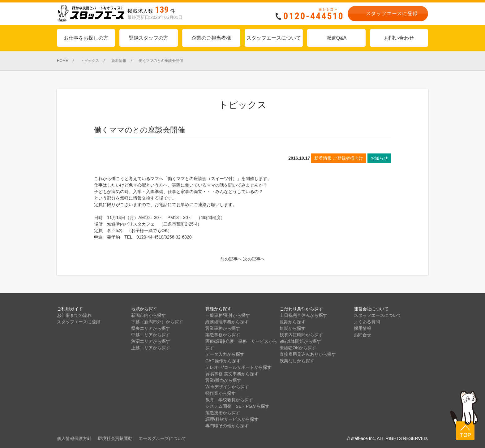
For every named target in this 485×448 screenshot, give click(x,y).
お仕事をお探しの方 (86, 38)
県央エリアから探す (151, 328)
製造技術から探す (223, 413)
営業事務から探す (223, 328)
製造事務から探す (223, 335)
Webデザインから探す (227, 387)
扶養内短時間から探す (301, 335)
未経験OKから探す (298, 348)
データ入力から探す (225, 354)
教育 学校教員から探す (229, 400)
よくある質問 (367, 322)
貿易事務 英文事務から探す (232, 374)
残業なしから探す (297, 361)
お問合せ (363, 335)
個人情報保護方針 (74, 438)
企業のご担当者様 (211, 38)
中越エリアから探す (151, 335)
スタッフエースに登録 (79, 322)
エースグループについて (162, 438)
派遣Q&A (337, 38)
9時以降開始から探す (300, 341)
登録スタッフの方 (148, 38)
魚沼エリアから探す (151, 341)
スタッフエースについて (274, 38)
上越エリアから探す (151, 348)
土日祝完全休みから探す (303, 315)
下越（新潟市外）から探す (157, 322)
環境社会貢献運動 (115, 438)
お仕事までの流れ (74, 315)
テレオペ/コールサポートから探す (238, 367)
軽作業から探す (221, 393)
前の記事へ (231, 259)
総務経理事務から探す (227, 322)
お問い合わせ (399, 38)
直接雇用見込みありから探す (308, 354)
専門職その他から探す (227, 426)
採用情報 (363, 328)
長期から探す (293, 322)
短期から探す (293, 328)
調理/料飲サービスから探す (232, 419)
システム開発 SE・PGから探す (237, 406)
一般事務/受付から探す (228, 315)
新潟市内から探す (148, 315)
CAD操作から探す (223, 361)
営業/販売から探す (223, 380)
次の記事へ (254, 259)
